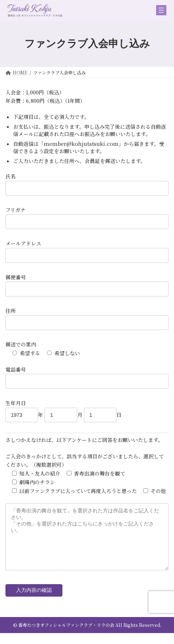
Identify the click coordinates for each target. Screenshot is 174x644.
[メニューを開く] (161, 10)
